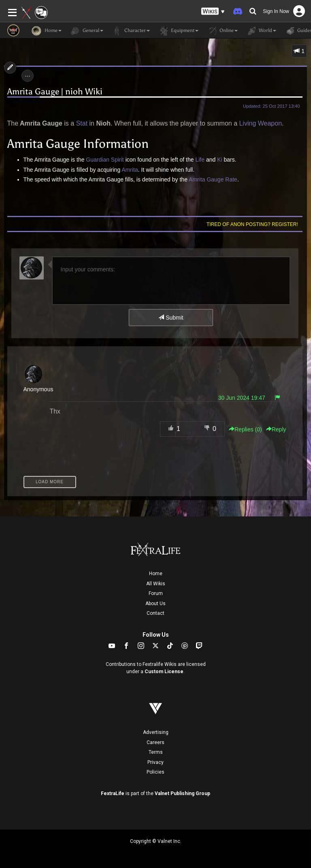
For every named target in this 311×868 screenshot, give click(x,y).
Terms (156, 752)
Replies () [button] (245, 429)
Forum (156, 593)
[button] (213, 12)
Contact (155, 613)
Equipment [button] (178, 31)
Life (200, 160)
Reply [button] (276, 429)
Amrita (130, 170)
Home (156, 574)
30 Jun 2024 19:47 (242, 398)
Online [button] (222, 31)
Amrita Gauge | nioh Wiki (55, 92)
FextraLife (113, 793)
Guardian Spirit (105, 160)
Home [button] (47, 31)
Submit (171, 318)
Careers (155, 742)
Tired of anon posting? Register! (252, 224)
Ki (219, 160)
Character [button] (131, 31)
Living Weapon (260, 123)
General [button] (86, 31)
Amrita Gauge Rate (213, 179)
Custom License (164, 672)
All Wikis (156, 584)
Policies (155, 772)
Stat (82, 123)
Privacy (155, 762)
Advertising (156, 732)
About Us (155, 604)
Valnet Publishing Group (182, 793)
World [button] (261, 31)
